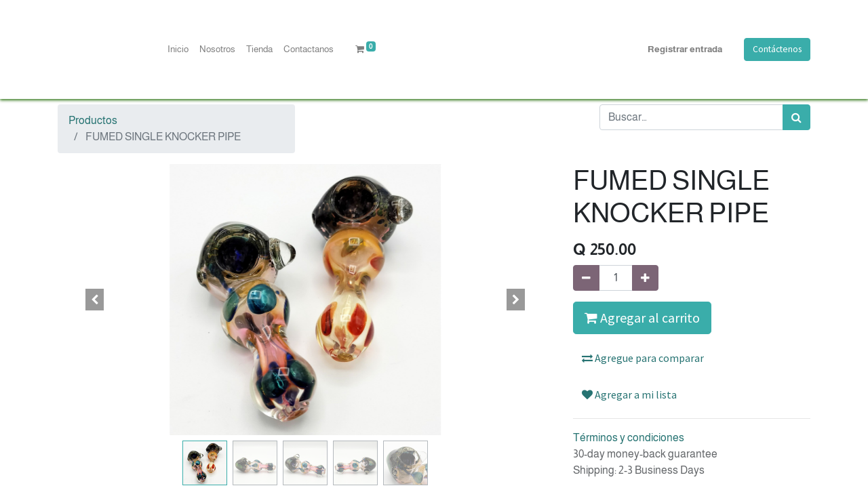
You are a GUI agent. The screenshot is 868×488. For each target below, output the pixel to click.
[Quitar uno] (586, 278)
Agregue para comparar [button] (643, 358)
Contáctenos (777, 49)
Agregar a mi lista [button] (629, 394)
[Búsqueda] (796, 117)
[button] (95, 300)
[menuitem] (178, 49)
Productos (93, 120)
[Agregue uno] (645, 278)
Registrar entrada (685, 49)
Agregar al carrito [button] (642, 318)
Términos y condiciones (629, 438)
